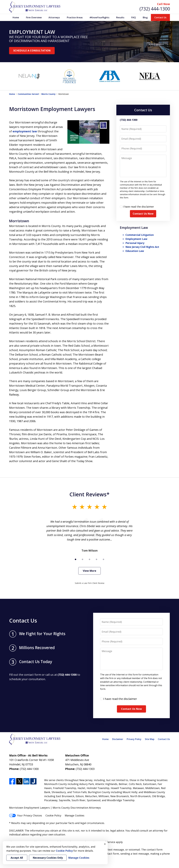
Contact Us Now (143, 214)
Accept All (17, 858)
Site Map (150, 739)
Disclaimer (118, 739)
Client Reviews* (89, 494)
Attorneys (54, 17)
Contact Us (160, 17)
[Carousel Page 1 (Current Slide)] (76, 559)
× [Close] (105, 844)
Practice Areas (75, 17)
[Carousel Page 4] (96, 559)
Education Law (135, 251)
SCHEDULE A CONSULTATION (32, 50)
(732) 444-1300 (155, 9)
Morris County (48, 94)
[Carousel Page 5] (103, 559)
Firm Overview (34, 17)
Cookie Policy (53, 815)
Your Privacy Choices (26, 815)
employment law (25, 131)
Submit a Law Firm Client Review (90, 583)
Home (16, 17)
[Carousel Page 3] (89, 559)
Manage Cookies (75, 815)
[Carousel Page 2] (83, 559)
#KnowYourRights (99, 17)
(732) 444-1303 (85, 769)
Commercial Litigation (140, 235)
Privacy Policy (134, 739)
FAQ (134, 17)
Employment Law (134, 227)
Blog (145, 17)
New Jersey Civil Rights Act (142, 247)
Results (120, 17)
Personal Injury (135, 243)
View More (89, 571)
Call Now (163, 4)
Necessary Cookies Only (48, 858)
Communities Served (28, 94)
